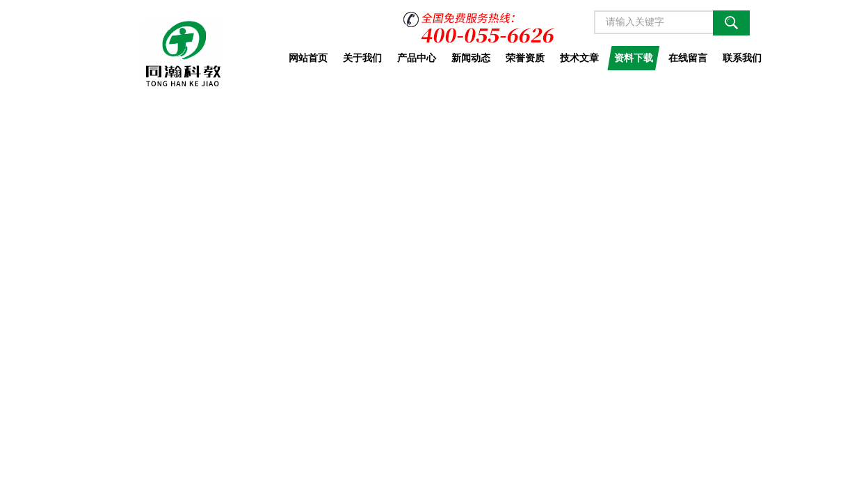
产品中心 (417, 58)
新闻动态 (471, 58)
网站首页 (308, 58)
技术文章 (579, 58)
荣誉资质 (525, 58)
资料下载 (634, 58)
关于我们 (362, 58)
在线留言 (688, 58)
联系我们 (742, 58)
